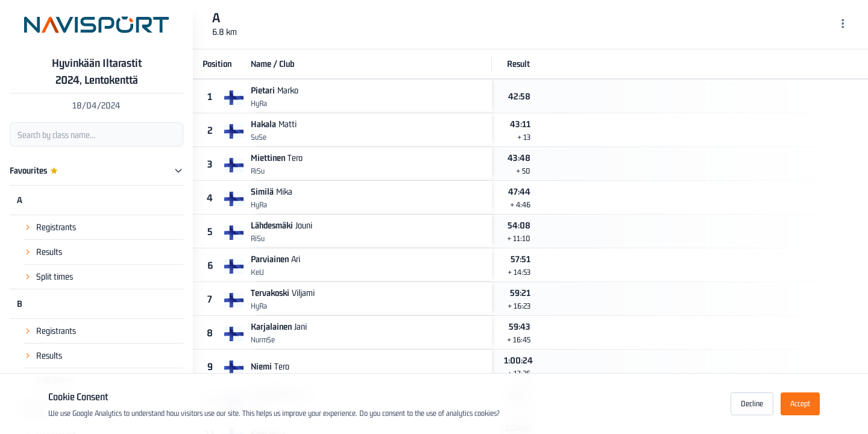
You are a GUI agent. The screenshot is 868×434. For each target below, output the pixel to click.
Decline (752, 404)
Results (49, 252)
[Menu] (843, 25)
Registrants (56, 227)
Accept (800, 404)
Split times (55, 276)
